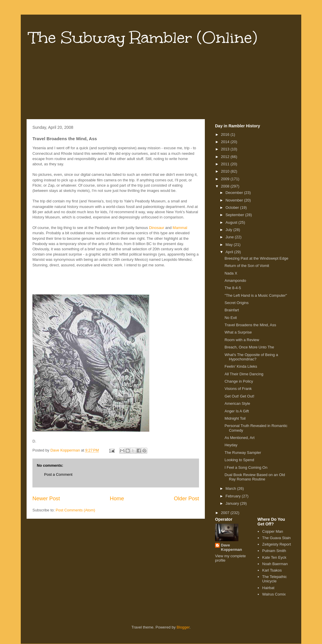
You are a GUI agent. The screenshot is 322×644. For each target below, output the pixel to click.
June (230, 237)
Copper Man (273, 531)
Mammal (180, 228)
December (235, 193)
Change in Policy (239, 381)
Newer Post (46, 499)
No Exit (231, 318)
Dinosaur (157, 228)
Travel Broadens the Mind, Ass (250, 325)
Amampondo (235, 281)
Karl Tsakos (272, 570)
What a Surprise (238, 332)
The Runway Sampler (243, 453)
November (235, 200)
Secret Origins (236, 303)
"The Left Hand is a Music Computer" (256, 295)
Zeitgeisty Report (276, 544)
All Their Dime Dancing (244, 374)
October (233, 208)
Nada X (231, 273)
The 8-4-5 (233, 288)
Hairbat (268, 588)
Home (117, 499)
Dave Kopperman (231, 547)
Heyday (231, 445)
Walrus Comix (274, 594)
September (235, 215)
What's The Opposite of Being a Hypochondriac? (251, 357)
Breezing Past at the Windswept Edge (256, 258)
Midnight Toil (235, 418)
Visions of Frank (238, 389)
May (230, 245)
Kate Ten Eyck (274, 557)
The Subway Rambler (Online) (143, 38)
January (233, 503)
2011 (226, 164)
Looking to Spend (239, 460)
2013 (226, 149)
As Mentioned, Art (239, 438)
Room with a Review (242, 340)
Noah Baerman (275, 564)
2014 (226, 142)
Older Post (186, 499)
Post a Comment (58, 474)
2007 (226, 513)
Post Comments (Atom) (76, 510)
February (234, 496)
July (230, 230)
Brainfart (232, 310)
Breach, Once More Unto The (249, 347)
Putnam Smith (274, 551)
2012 (226, 157)
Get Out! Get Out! (239, 396)
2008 (226, 186)
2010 (226, 171)
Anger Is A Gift (237, 411)
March (231, 488)
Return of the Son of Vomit (247, 266)
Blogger (183, 627)
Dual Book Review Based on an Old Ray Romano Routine (255, 477)
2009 (226, 179)
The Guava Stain (276, 538)
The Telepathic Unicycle (274, 579)
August (232, 222)
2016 (226, 134)
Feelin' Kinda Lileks (241, 366)
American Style (237, 403)
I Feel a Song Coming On (246, 467)
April (230, 252)
